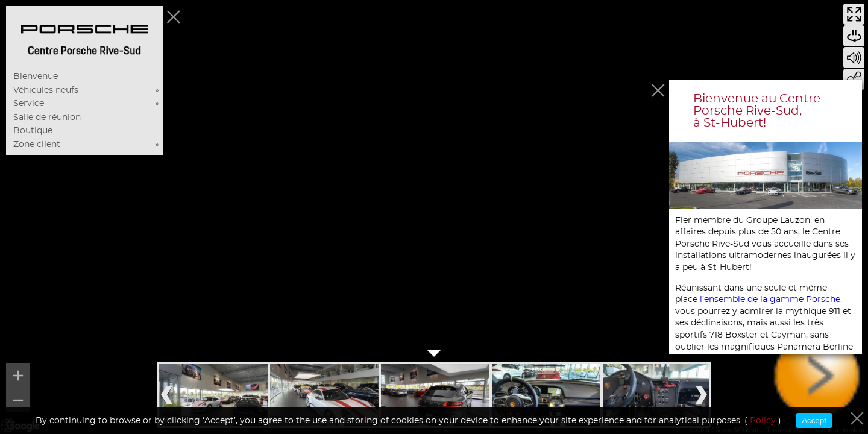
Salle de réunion (47, 118)
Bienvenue (36, 77)
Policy (763, 421)
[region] (434, 217)
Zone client (37, 145)
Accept (814, 420)
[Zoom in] (18, 376)
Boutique (33, 131)
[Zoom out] (18, 400)
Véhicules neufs (46, 90)
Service (29, 104)
